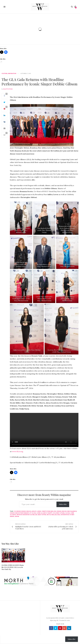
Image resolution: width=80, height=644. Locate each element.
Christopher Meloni (49, 511)
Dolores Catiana (59, 513)
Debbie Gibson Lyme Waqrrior (67, 511)
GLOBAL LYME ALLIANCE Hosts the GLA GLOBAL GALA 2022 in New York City (13, 567)
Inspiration (12, 74)
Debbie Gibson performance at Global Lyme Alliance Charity (31, 513)
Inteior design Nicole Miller (27, 515)
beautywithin (8, 89)
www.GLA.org (17, 451)
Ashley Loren (36, 511)
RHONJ (17, 516)
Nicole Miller (52, 515)
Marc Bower (42, 515)
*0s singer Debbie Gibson (22, 511)
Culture (4, 74)
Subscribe (63, 504)
